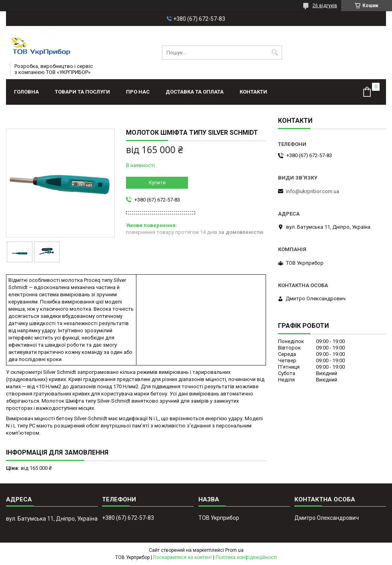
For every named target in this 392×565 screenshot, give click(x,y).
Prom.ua (234, 550)
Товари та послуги (82, 92)
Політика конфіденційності (246, 557)
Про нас (138, 92)
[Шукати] (275, 53)
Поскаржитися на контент (183, 557)
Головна (26, 92)
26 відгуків (325, 6)
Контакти (253, 92)
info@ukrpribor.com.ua (313, 191)
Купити (157, 183)
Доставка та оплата (195, 92)
